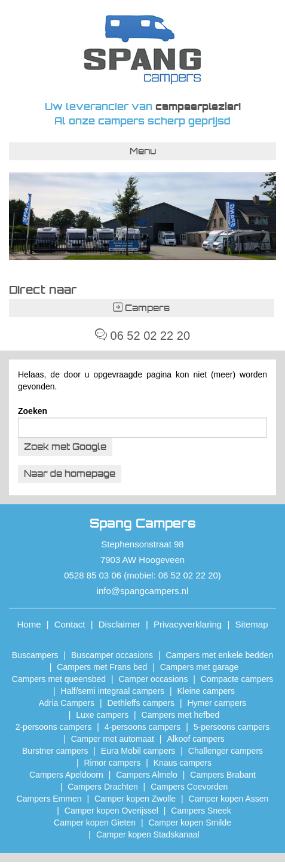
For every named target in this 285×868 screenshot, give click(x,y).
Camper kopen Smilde (190, 823)
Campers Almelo (147, 775)
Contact (70, 624)
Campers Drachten (103, 787)
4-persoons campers (143, 727)
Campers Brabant (223, 775)
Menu (143, 151)
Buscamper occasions (112, 655)
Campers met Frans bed (102, 667)
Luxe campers (102, 715)
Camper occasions (153, 679)
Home (29, 624)
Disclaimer (119, 624)
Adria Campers (67, 703)
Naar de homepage (70, 473)
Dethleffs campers (141, 703)
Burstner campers (55, 751)
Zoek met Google (65, 447)
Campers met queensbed (59, 679)
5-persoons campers (232, 727)
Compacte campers (237, 679)
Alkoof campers (195, 739)
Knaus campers (183, 763)
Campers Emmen (49, 799)
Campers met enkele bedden (219, 655)
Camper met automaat (113, 739)
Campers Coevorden (189, 787)
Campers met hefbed (181, 715)
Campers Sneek (201, 811)
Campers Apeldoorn (66, 775)
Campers (142, 308)
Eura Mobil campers (138, 751)
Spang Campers (142, 50)
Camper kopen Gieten (95, 823)
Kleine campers (206, 691)
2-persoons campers (54, 727)
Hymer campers (217, 703)
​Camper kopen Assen (229, 799)
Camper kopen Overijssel (111, 811)
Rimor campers (112, 763)
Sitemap (251, 624)
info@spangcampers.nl (143, 591)
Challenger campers (226, 751)
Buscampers (35, 655)
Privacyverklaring (188, 624)
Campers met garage (200, 667)
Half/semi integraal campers (113, 691)
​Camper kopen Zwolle (135, 799)
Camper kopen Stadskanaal (148, 835)
